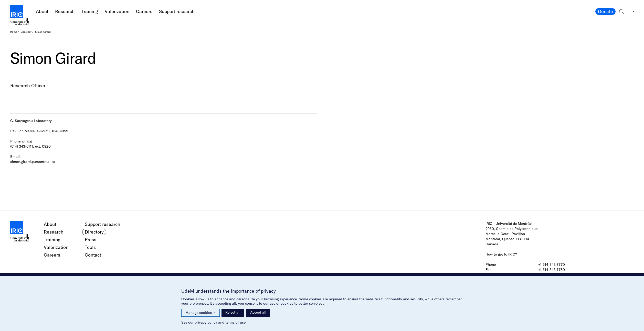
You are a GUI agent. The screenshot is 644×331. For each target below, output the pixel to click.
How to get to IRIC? (501, 254)
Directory (26, 32)
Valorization (117, 11)
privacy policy (206, 322)
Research (65, 11)
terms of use (235, 322)
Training (90, 11)
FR (632, 12)
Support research (177, 11)
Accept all (258, 312)
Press (91, 240)
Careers (144, 11)
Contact (93, 255)
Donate (605, 11)
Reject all (233, 312)
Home (14, 32)
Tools (90, 247)
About (42, 11)
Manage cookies (200, 313)
